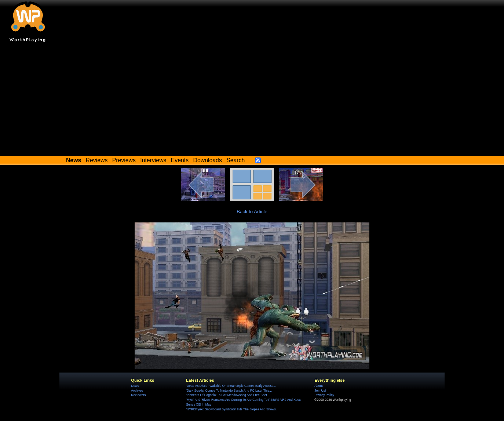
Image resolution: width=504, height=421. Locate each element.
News (135, 386)
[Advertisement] (252, 101)
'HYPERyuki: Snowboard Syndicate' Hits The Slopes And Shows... (232, 409)
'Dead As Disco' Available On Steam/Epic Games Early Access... (231, 386)
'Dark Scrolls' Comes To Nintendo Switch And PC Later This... (229, 391)
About (318, 386)
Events (180, 160)
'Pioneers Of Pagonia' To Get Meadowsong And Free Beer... (228, 395)
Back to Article (252, 212)
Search (235, 160)
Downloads (208, 160)
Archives (137, 391)
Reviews (97, 160)
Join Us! (320, 391)
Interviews (153, 160)
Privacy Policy (324, 395)
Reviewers (138, 395)
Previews (124, 160)
